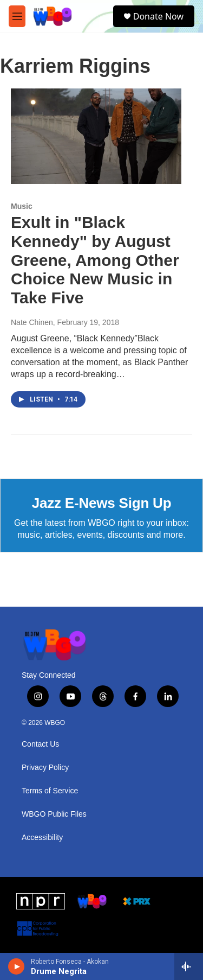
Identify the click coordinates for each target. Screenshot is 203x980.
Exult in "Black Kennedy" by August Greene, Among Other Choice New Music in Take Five (95, 260)
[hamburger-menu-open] (17, 16)
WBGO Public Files (54, 814)
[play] (17, 966)
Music (22, 206)
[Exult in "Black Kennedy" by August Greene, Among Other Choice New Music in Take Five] (96, 136)
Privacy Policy (45, 768)
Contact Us (40, 744)
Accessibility (42, 838)
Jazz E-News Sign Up (102, 503)
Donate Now (158, 16)
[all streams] (189, 966)
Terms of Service (50, 791)
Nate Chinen (32, 322)
